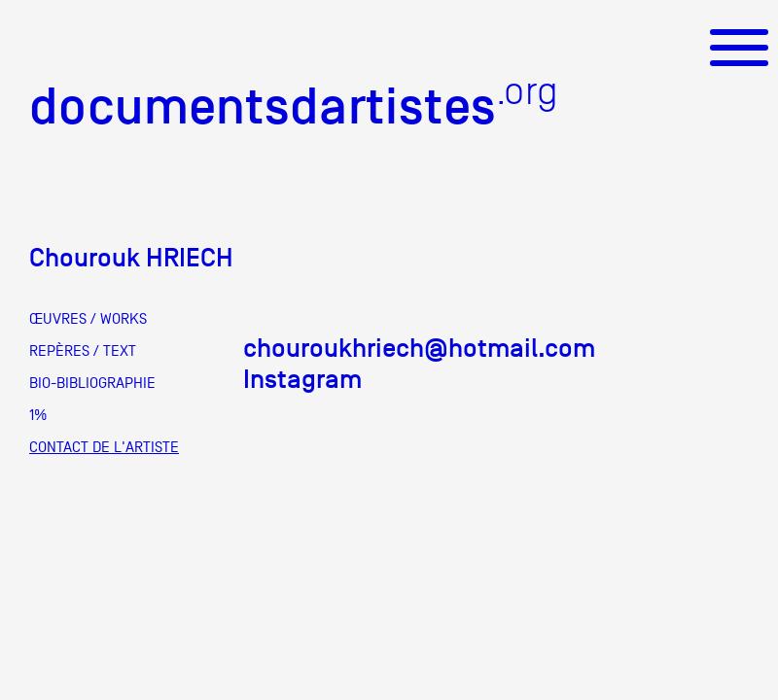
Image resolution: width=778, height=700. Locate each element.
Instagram (302, 379)
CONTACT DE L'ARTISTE (104, 447)
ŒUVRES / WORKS (88, 319)
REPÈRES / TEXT (83, 351)
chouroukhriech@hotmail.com (419, 348)
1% (38, 415)
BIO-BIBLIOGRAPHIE (92, 383)
